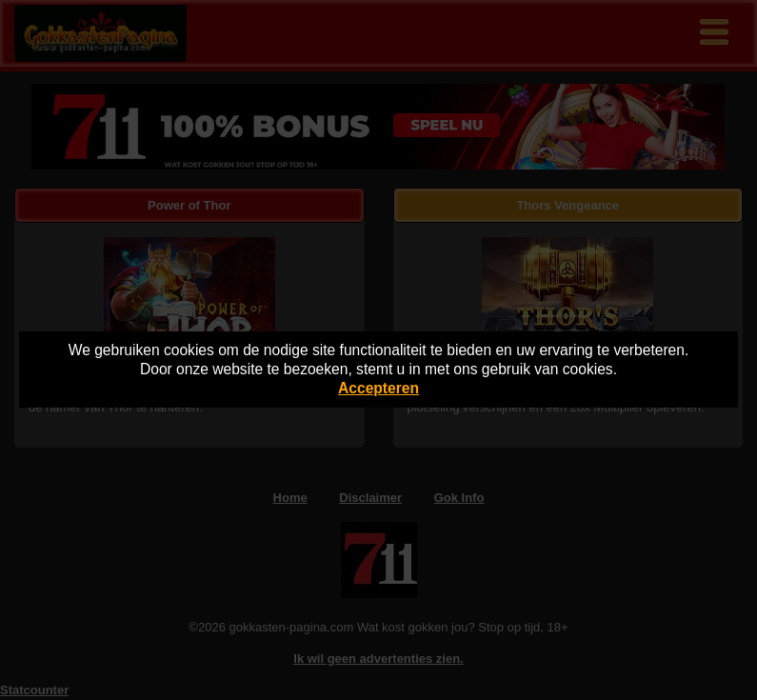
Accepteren (378, 388)
